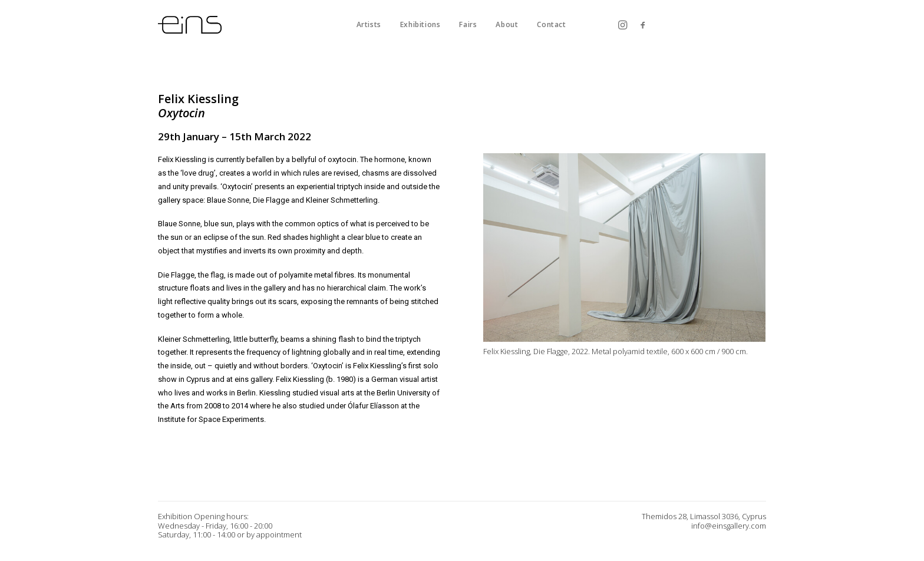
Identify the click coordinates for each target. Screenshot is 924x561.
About (507, 24)
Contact (551, 24)
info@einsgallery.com (729, 526)
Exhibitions (420, 24)
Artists (369, 24)
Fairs (468, 24)
